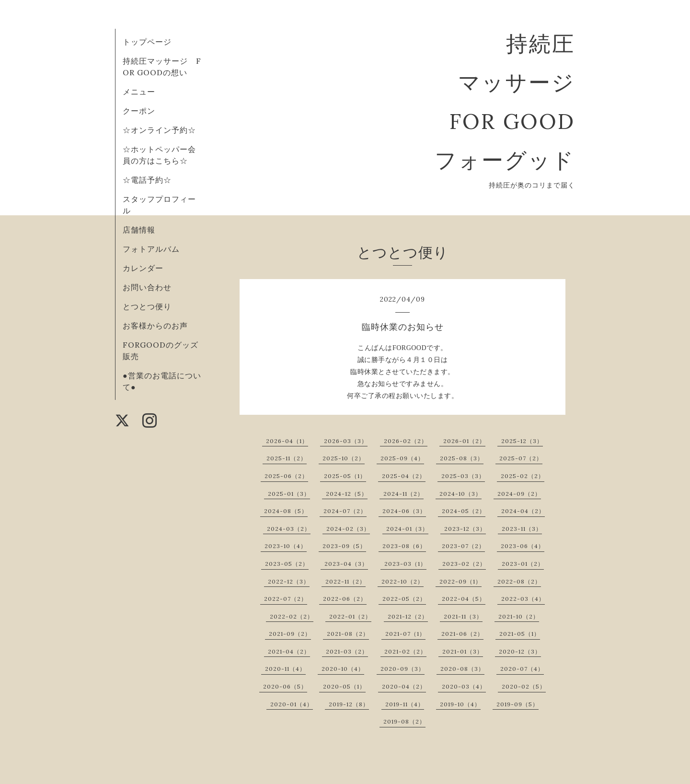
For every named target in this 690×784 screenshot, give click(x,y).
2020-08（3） (462, 669)
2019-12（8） (349, 704)
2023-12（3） (465, 529)
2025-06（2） (286, 476)
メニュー (139, 92)
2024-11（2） (403, 494)
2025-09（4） (402, 458)
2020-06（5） (285, 686)
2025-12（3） (522, 441)
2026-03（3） (346, 441)
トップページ (147, 42)
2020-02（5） (524, 686)
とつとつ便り (147, 306)
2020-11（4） (285, 669)
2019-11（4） (405, 704)
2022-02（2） (292, 616)
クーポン (139, 111)
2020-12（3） (520, 651)
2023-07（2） (463, 546)
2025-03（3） (463, 476)
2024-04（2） (523, 511)
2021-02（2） (405, 651)
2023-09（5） (344, 546)
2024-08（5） (286, 511)
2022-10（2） (402, 581)
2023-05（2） (287, 564)
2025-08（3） (462, 458)
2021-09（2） (290, 634)
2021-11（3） (463, 616)
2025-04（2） (404, 476)
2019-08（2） (404, 721)
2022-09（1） (460, 581)
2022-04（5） (464, 599)
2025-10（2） (344, 458)
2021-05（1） (520, 634)
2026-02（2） (406, 441)
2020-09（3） (402, 669)
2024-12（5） (347, 494)
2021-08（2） (348, 634)
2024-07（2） (345, 511)
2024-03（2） (289, 529)
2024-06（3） (404, 511)
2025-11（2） (287, 458)
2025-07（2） (521, 458)
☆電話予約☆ (147, 180)
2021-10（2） (519, 616)
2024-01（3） (407, 529)
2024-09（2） (519, 494)
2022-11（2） (345, 581)
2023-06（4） (523, 546)
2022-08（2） (519, 581)
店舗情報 (139, 230)
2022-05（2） (404, 599)
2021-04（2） (289, 651)
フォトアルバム (151, 249)
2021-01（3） (463, 651)
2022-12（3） (289, 581)
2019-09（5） (517, 704)
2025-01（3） (289, 494)
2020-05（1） (344, 686)
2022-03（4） (523, 599)
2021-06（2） (462, 634)
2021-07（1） (405, 634)
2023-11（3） (522, 529)
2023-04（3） (346, 564)
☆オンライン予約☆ (159, 130)
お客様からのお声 (155, 326)
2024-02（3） (348, 529)
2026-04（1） (287, 441)
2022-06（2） (345, 599)
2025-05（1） (345, 476)
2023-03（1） (405, 564)
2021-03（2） (347, 651)
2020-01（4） (292, 704)
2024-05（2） (464, 511)
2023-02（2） (464, 564)
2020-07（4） (522, 669)
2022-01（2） (350, 616)
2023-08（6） (404, 546)
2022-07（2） (286, 599)
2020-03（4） (464, 686)
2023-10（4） (286, 546)
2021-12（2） (408, 616)
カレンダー (143, 268)
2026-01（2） (464, 441)
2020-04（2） (404, 686)
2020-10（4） (343, 669)
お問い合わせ (147, 287)
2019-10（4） (460, 704)
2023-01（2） (523, 564)
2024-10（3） (460, 494)
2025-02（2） (523, 476)
